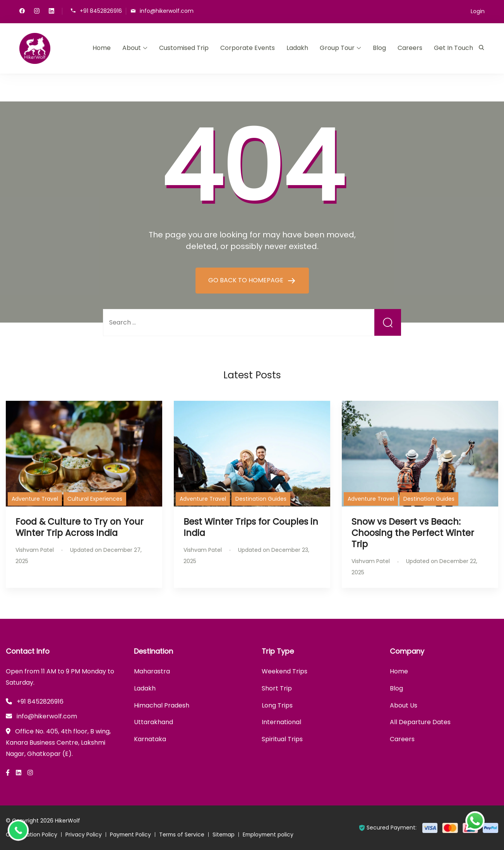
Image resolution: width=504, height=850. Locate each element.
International (281, 722)
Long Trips (277, 705)
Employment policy (271, 835)
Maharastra (152, 671)
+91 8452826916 (101, 11)
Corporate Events (248, 48)
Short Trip (277, 688)
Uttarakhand (153, 722)
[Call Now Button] (18, 830)
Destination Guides (261, 499)
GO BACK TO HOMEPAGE (247, 280)
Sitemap (225, 835)
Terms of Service (183, 835)
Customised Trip (184, 48)
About (132, 48)
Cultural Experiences (95, 499)
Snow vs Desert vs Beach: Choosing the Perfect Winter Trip (413, 533)
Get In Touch (453, 48)
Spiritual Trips (282, 739)
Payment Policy (131, 835)
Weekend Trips (285, 671)
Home (102, 48)
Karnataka (150, 739)
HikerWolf (68, 821)
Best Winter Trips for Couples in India (251, 527)
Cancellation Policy (32, 835)
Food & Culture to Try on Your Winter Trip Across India (80, 527)
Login (478, 11)
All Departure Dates (420, 722)
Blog (379, 48)
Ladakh (297, 48)
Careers (410, 48)
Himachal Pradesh (162, 705)
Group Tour (337, 48)
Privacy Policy (84, 835)
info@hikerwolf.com (167, 11)
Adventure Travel (35, 499)
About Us (404, 705)
